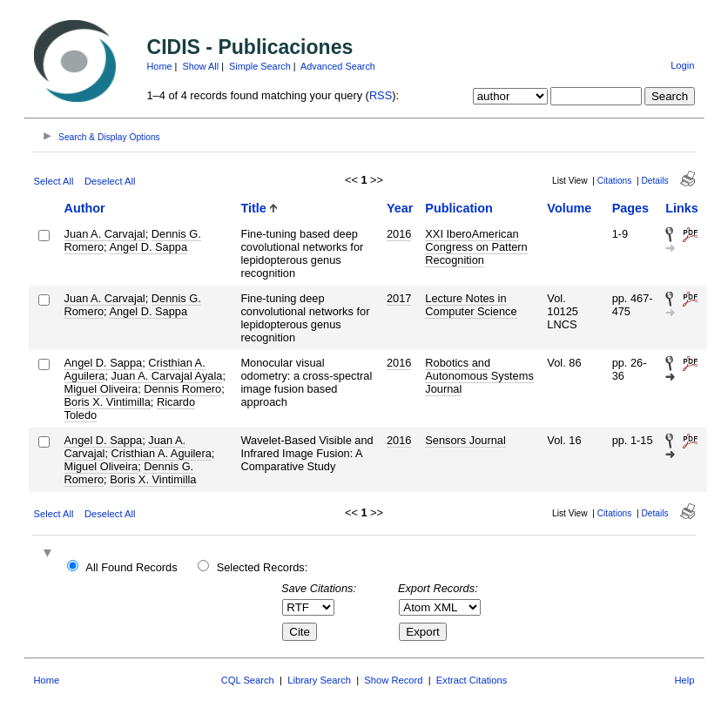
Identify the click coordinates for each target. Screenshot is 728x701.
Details (655, 181)
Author (85, 208)
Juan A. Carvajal (105, 234)
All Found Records (131, 567)
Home (160, 66)
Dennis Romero (182, 389)
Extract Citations (472, 680)
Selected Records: (263, 567)
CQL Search (248, 680)
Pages (630, 208)
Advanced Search (338, 66)
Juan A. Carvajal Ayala (167, 376)
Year (400, 208)
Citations (615, 181)
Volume (569, 208)
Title (253, 208)
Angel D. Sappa (148, 247)
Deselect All (110, 181)
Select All (54, 181)
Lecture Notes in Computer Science (471, 305)
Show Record (393, 680)
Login (682, 65)
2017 (399, 298)
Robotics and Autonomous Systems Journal (479, 376)
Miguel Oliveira (101, 389)
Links (682, 208)
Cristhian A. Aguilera (162, 453)
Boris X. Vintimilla (108, 402)
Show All (200, 66)
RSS (381, 95)
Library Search (319, 680)
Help (684, 680)
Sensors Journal (465, 440)
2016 (399, 234)
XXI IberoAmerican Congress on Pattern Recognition (476, 247)
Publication (459, 208)
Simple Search (260, 66)
